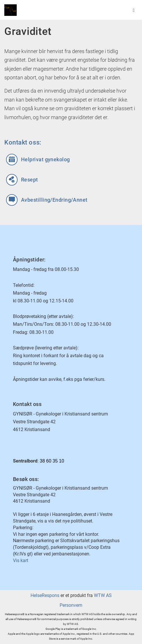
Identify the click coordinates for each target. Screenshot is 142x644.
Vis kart (21, 560)
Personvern (71, 605)
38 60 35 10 (52, 461)
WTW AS (103, 595)
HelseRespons (45, 595)
